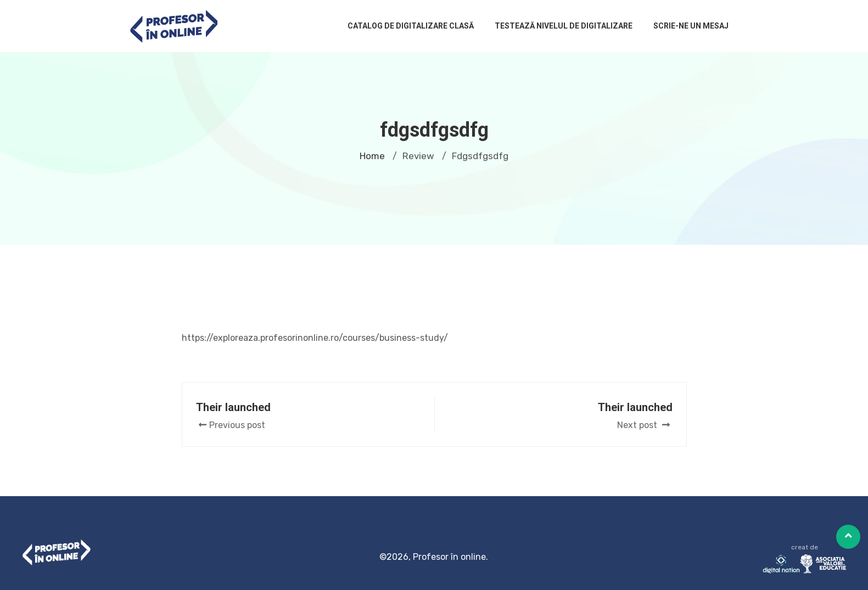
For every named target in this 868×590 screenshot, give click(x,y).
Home (372, 156)
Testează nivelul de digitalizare (564, 26)
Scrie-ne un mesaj (691, 26)
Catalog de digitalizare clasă (411, 26)
